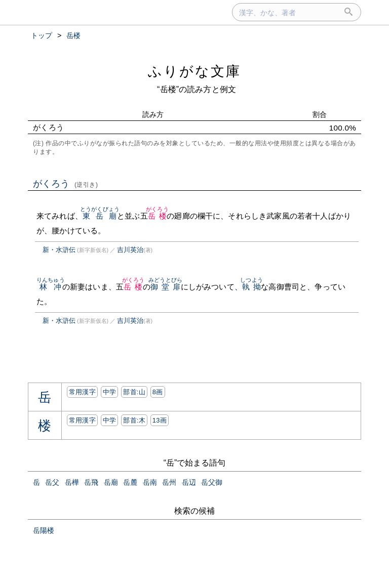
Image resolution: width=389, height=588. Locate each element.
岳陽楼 (44, 530)
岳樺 (72, 482)
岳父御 (212, 482)
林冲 (51, 287)
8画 (158, 392)
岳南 (150, 482)
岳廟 (111, 482)
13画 (160, 420)
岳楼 (157, 216)
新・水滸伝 (59, 250)
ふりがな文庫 (194, 71)
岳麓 (130, 482)
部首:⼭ (134, 392)
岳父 (52, 482)
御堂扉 (165, 287)
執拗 (251, 287)
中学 (110, 392)
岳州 (169, 482)
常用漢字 (82, 392)
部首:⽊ (134, 420)
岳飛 (91, 482)
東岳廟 (100, 216)
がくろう (66, 184)
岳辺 (189, 482)
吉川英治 (130, 250)
